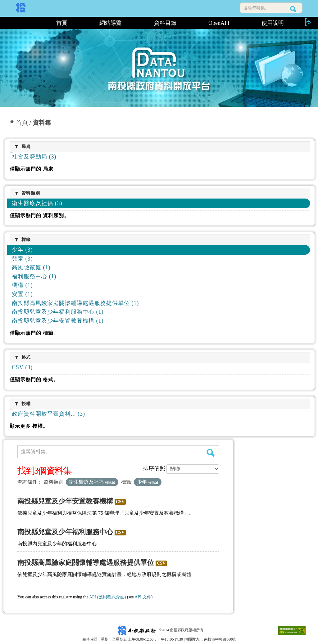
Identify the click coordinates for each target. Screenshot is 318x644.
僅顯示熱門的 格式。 (34, 380)
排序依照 (154, 468)
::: (22, 23)
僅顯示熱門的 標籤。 (34, 333)
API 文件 (143, 597)
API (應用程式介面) (107, 597)
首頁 (62, 23)
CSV (120, 502)
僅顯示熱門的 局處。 (34, 169)
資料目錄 (165, 23)
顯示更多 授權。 (29, 426)
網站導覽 (111, 23)
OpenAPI (219, 23)
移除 (110, 482)
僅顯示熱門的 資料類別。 (39, 215)
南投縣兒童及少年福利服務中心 (65, 532)
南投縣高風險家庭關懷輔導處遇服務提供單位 (86, 563)
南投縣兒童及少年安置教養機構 (65, 501)
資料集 (42, 123)
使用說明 (273, 23)
